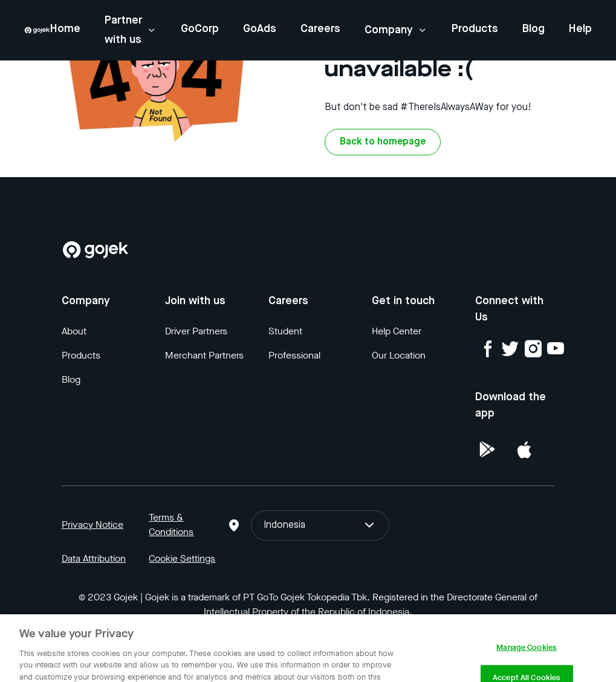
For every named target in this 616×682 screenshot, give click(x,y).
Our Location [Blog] (399, 355)
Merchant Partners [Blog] (204, 355)
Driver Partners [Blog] (196, 331)
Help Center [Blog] (397, 331)
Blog (533, 29)
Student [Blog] (285, 331)
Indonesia (320, 525)
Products (475, 29)
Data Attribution (94, 558)
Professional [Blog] (294, 355)
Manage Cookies (527, 655)
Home (65, 29)
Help (580, 29)
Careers (320, 29)
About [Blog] (74, 331)
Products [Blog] (81, 355)
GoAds (260, 29)
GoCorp (200, 29)
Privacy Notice (92, 524)
